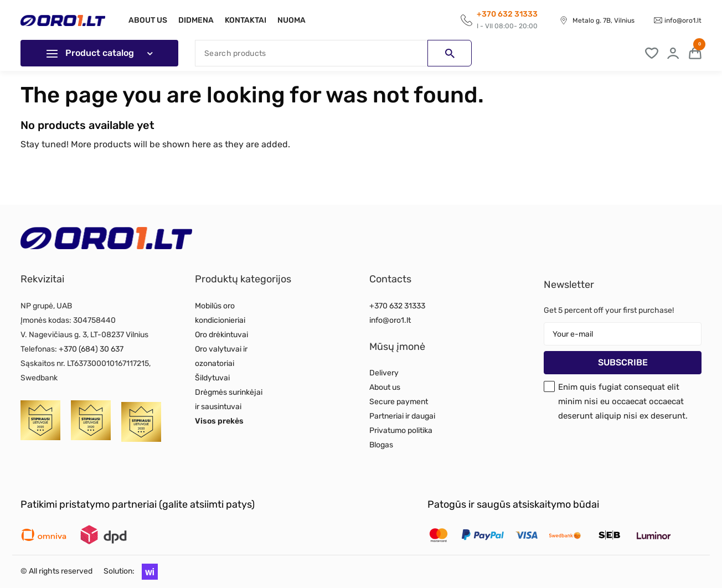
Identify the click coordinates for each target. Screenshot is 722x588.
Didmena (198, 20)
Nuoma (298, 20)
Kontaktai (250, 20)
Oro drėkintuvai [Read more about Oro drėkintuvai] (221, 335)
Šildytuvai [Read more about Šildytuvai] (212, 378)
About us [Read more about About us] (385, 387)
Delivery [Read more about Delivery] (384, 373)
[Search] (333, 53)
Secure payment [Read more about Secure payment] (399, 402)
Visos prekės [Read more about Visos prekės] (219, 421)
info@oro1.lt (683, 20)
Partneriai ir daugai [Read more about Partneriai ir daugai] (402, 416)
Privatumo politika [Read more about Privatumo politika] (401, 430)
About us (148, 20)
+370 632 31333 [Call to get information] (507, 14)
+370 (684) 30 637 (91, 349)
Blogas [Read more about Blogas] (381, 445)
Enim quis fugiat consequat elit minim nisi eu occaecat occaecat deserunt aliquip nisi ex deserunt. (623, 401)
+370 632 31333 (397, 306)
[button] (147, 571)
